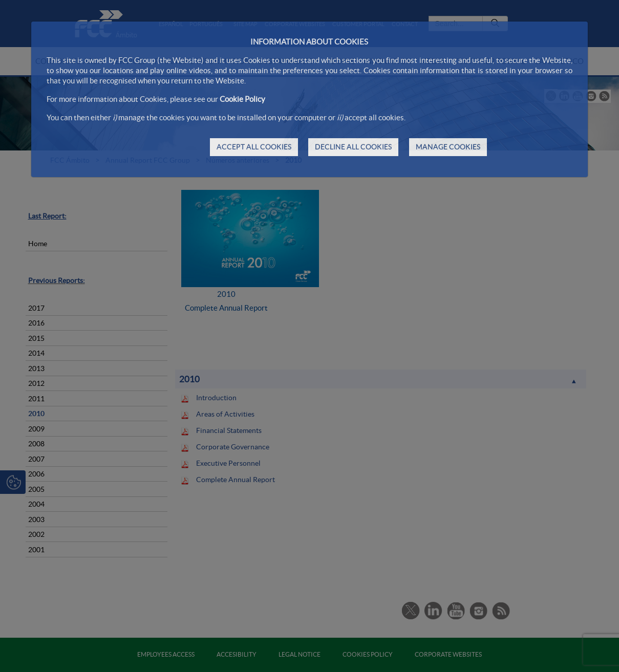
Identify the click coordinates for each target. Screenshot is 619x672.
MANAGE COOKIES (448, 147)
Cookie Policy (242, 99)
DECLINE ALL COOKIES (353, 147)
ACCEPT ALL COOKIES (254, 147)
